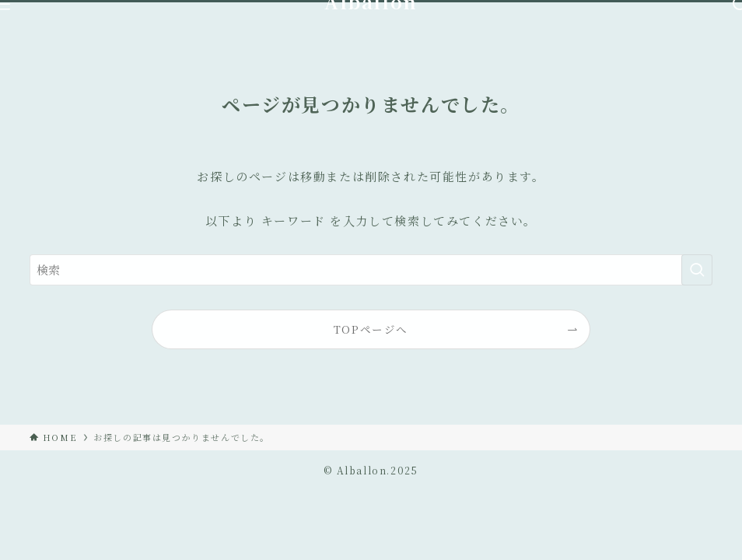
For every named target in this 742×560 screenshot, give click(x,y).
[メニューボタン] (1, 5)
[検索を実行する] (697, 270)
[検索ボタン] (741, 5)
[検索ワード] (371, 270)
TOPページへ (371, 329)
